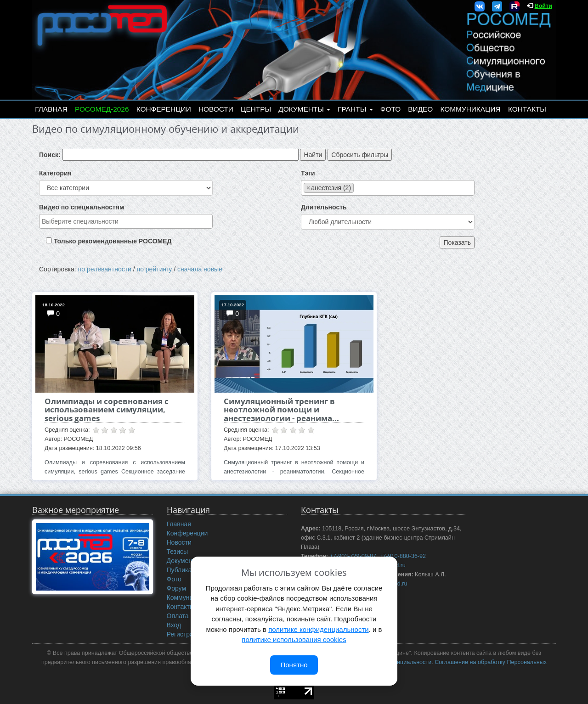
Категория (55, 173)
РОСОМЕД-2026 (102, 109)
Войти (543, 6)
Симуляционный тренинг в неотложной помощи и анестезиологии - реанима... (281, 410)
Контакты (527, 109)
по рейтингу (155, 269)
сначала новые (200, 269)
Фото (390, 109)
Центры (256, 109)
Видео (420, 109)
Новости (216, 109)
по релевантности (105, 269)
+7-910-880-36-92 (403, 556)
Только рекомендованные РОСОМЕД (113, 241)
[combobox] (126, 221)
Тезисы (178, 552)
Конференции (164, 109)
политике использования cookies (294, 639)
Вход (174, 625)
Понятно (294, 665)
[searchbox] (126, 221)
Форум (177, 588)
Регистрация (186, 634)
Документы (304, 109)
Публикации (185, 570)
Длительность (324, 207)
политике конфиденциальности (318, 629)
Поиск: (50, 155)
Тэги (308, 173)
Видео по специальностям (82, 207)
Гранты (355, 109)
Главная (51, 109)
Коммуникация (471, 109)
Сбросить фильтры (360, 155)
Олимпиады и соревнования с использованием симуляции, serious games (107, 410)
